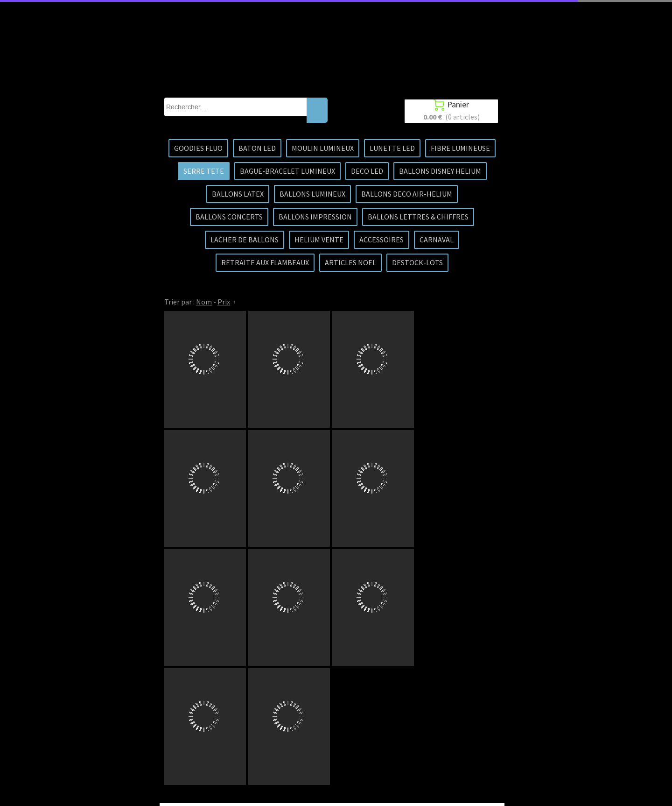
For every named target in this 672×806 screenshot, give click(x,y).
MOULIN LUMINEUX (323, 148)
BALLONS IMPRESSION (315, 217)
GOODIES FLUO (198, 148)
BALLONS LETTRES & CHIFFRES (418, 217)
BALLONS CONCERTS (229, 217)
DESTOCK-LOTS (417, 262)
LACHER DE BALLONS (245, 240)
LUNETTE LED (392, 148)
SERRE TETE (204, 171)
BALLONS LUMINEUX (312, 194)
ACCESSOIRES (381, 240)
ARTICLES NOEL (350, 262)
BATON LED (257, 148)
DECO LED (367, 171)
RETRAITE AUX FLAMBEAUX (265, 262)
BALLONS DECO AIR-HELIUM (407, 194)
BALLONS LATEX (238, 194)
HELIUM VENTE (319, 240)
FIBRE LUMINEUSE (460, 148)
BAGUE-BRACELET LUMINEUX (287, 171)
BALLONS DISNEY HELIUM (440, 171)
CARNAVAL (437, 240)
